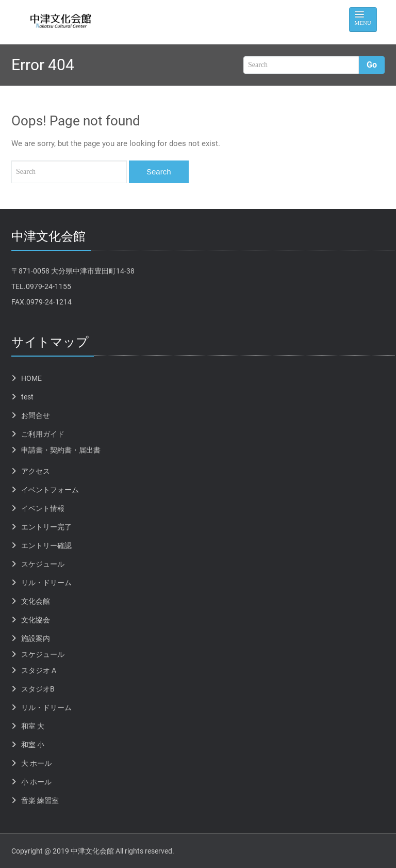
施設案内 (36, 638)
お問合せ (36, 415)
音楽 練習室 (40, 800)
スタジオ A (39, 670)
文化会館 (36, 601)
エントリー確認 (46, 545)
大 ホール (36, 763)
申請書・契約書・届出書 (61, 450)
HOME (31, 378)
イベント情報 (43, 508)
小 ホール (36, 782)
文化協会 (36, 620)
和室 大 (33, 726)
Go (372, 65)
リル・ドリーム (46, 583)
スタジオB (38, 689)
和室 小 (33, 745)
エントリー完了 (46, 527)
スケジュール (43, 564)
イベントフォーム (50, 490)
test (27, 397)
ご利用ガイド (43, 434)
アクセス (36, 471)
